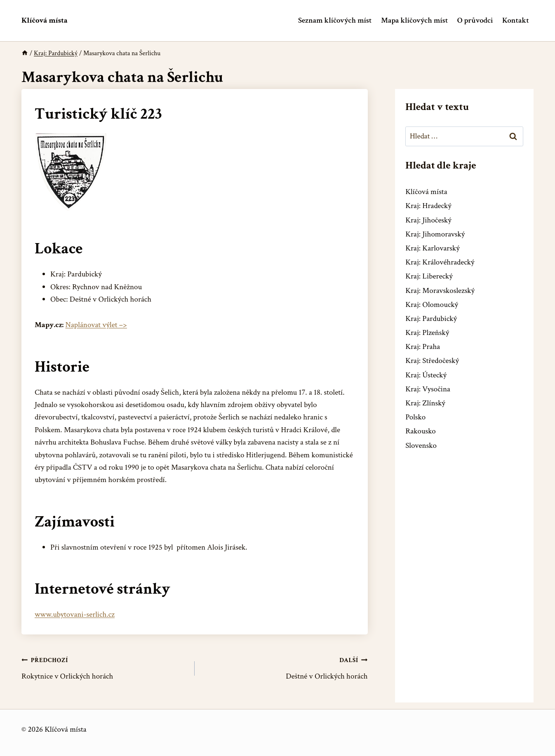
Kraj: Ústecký (426, 375)
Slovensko (421, 446)
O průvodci (475, 20)
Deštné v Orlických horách (285, 668)
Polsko (415, 417)
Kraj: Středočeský (432, 361)
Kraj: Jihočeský (428, 220)
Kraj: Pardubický (431, 319)
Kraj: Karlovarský (432, 248)
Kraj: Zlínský (425, 403)
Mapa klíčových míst (414, 20)
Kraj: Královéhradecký (440, 262)
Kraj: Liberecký (429, 276)
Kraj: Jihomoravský (435, 234)
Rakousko (421, 431)
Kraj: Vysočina (428, 389)
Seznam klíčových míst (335, 20)
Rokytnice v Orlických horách (104, 668)
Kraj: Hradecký (428, 206)
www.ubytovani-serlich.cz (75, 614)
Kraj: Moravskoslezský (440, 291)
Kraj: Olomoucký (432, 305)
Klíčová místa (426, 192)
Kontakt (516, 20)
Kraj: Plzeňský (427, 333)
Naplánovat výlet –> (96, 325)
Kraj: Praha (423, 347)
